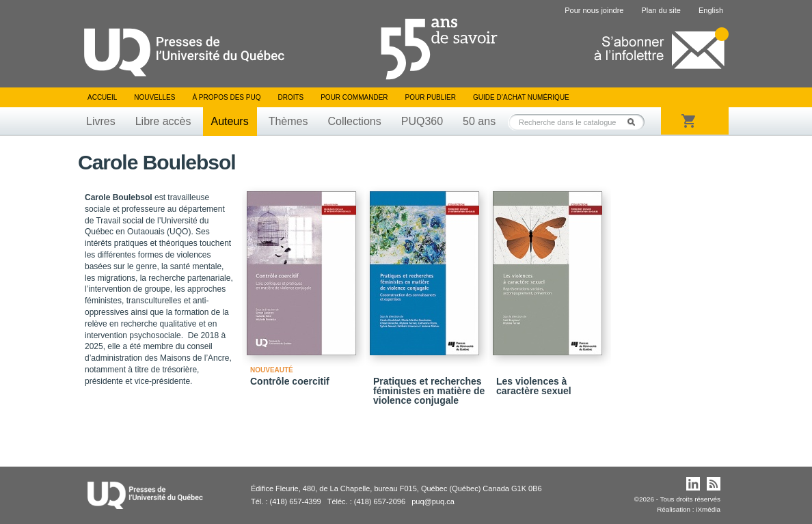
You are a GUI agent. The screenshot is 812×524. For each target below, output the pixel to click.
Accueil (102, 97)
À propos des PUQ (226, 97)
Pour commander (354, 97)
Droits (290, 97)
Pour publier (431, 97)
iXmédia (708, 509)
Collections (354, 121)
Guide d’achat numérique (521, 97)
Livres (101, 121)
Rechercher (635, 122)
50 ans (479, 121)
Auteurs (230, 121)
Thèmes (288, 121)
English (711, 10)
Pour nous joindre (594, 10)
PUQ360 (422, 121)
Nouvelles (154, 97)
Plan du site (661, 10)
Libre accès (163, 121)
